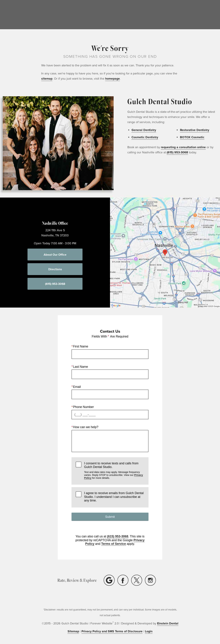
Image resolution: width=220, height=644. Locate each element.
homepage (112, 79)
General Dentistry (144, 130)
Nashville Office (55, 223)
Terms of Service (114, 544)
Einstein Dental (168, 623)
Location (169, 15)
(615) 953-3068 (191, 15)
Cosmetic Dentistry (145, 137)
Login (149, 631)
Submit (110, 517)
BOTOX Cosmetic (192, 137)
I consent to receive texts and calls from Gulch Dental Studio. (114, 470)
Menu (149, 15)
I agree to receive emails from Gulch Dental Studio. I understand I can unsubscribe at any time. (114, 497)
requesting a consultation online (183, 147)
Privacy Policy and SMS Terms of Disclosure (112, 631)
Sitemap (73, 631)
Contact (211, 15)
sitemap (47, 79)
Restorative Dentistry (195, 130)
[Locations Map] (165, 252)
